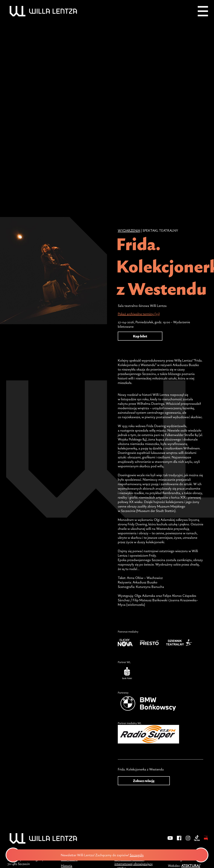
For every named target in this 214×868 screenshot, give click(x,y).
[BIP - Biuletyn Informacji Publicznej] (206, 840)
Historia (67, 866)
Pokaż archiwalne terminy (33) (139, 314)
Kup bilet (140, 336)
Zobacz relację (144, 781)
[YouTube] (170, 840)
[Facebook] (179, 840)
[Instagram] (188, 840)
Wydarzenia (129, 230)
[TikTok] (197, 840)
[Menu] (203, 11)
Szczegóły (138, 855)
